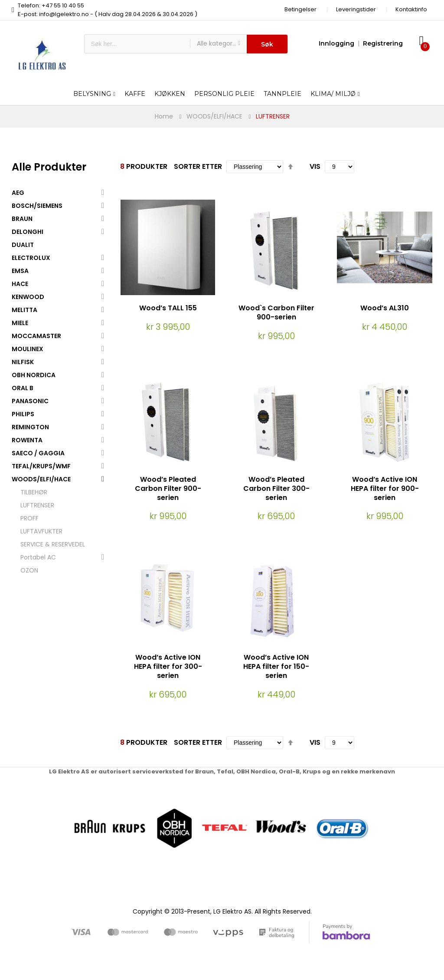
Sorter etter (198, 166)
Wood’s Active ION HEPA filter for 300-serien (168, 666)
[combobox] (137, 44)
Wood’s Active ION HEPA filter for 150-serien (276, 666)
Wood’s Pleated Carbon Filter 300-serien (276, 488)
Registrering (383, 43)
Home (164, 116)
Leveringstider (356, 9)
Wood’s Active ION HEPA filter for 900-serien (385, 488)
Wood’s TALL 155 (168, 308)
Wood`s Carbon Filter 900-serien (276, 312)
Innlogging (336, 43)
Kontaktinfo (411, 9)
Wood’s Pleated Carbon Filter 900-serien (168, 488)
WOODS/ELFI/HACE (214, 116)
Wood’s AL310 (385, 308)
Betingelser (300, 9)
